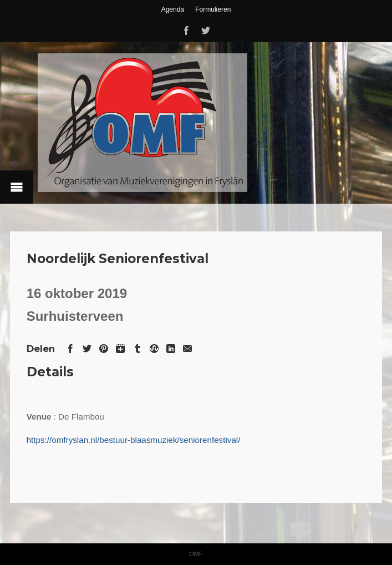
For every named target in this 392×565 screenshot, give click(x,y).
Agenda (173, 9)
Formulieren (213, 9)
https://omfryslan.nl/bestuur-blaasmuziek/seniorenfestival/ (134, 440)
